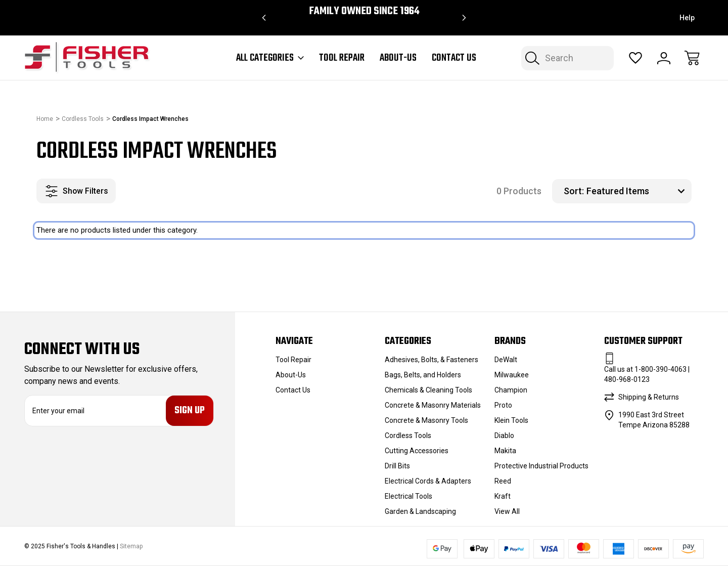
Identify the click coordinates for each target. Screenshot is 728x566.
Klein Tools (511, 420)
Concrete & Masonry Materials (433, 405)
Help (687, 18)
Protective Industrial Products (541, 466)
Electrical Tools (408, 496)
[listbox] (638, 191)
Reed (503, 481)
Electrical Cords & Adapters (428, 481)
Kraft (503, 496)
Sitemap (131, 546)
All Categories (270, 58)
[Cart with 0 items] (692, 58)
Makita (505, 451)
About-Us (398, 58)
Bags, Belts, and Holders (423, 375)
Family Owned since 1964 (364, 11)
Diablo (504, 436)
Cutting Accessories (417, 451)
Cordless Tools (408, 436)
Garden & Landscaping (420, 511)
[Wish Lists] (635, 58)
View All (507, 511)
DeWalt (506, 360)
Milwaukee (512, 375)
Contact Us (454, 58)
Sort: (574, 191)
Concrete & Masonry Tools (426, 420)
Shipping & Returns (649, 397)
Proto (503, 405)
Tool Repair (342, 58)
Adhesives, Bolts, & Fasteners (431, 360)
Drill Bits (397, 466)
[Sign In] (664, 58)
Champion (511, 390)
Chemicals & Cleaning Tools (428, 390)
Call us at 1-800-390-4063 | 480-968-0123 (647, 374)
